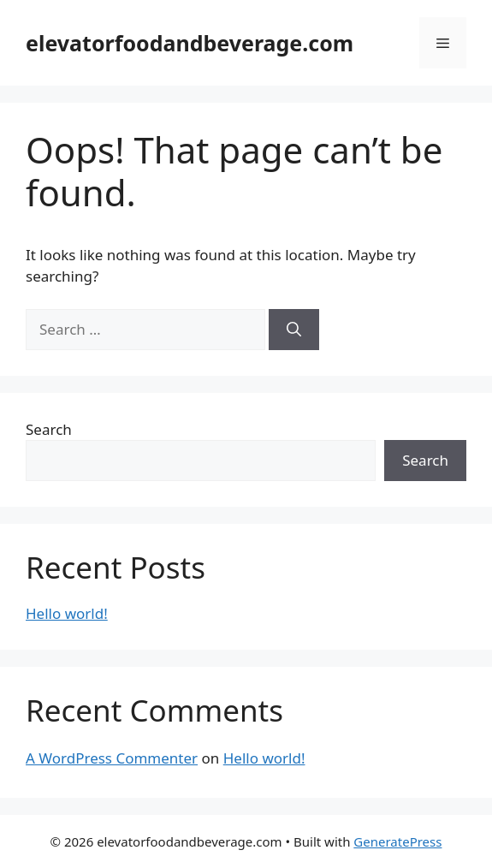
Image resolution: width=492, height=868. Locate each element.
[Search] (294, 330)
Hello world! (67, 613)
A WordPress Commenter (112, 758)
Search (49, 429)
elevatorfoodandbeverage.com (190, 43)
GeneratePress (397, 841)
